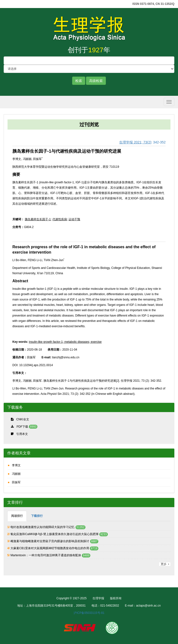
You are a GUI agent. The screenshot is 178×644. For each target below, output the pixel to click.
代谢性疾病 (60, 219)
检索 (79, 81)
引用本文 (22, 434)
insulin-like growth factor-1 (46, 342)
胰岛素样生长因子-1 (38, 219)
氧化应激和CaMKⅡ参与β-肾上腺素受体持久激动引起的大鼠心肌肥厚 (55, 534)
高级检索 (96, 81)
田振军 (16, 482)
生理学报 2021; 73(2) (135, 142)
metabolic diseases (76, 342)
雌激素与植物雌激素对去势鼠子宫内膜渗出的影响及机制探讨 (50, 541)
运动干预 (74, 219)
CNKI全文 (23, 419)
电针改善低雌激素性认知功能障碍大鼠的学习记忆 (42, 527)
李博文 (16, 465)
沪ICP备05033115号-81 (89, 613)
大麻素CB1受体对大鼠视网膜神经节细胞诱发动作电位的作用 (50, 548)
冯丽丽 (16, 474)
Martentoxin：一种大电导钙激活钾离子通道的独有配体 (46, 555)
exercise (96, 342)
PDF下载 (22, 427)
